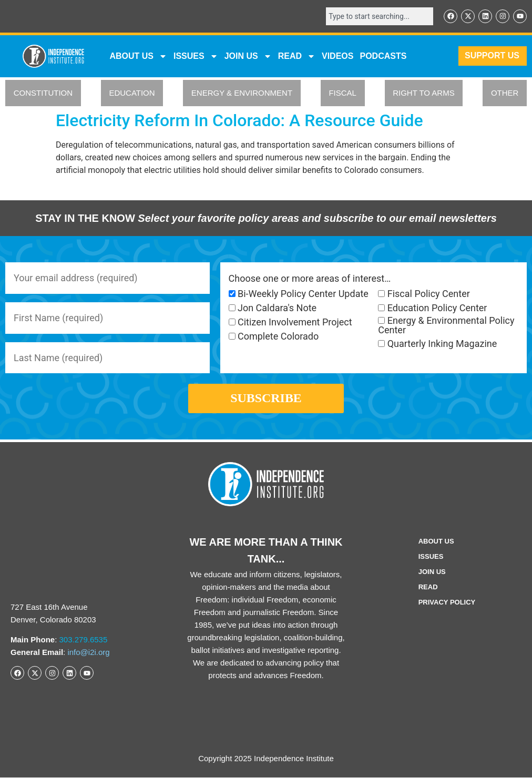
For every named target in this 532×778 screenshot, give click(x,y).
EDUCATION (132, 93)
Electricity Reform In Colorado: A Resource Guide (239, 120)
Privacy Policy (447, 603)
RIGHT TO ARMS (424, 93)
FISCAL (342, 93)
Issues (196, 56)
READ (297, 56)
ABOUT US (138, 56)
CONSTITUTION (43, 93)
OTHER (505, 93)
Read (428, 587)
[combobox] (380, 16)
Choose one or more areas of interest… (310, 279)
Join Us (432, 572)
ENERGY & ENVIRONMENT (242, 93)
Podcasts (383, 56)
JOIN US (248, 56)
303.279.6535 (84, 639)
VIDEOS (337, 56)
